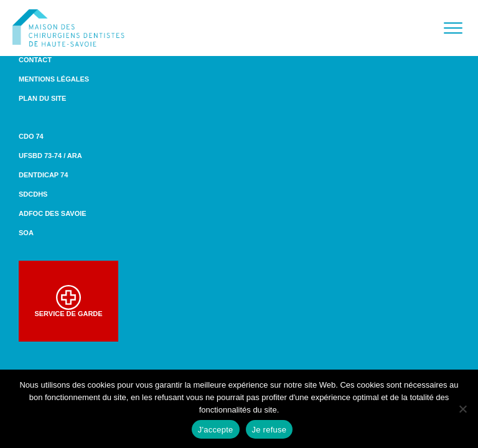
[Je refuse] (462, 409)
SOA (26, 233)
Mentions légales (54, 79)
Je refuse (269, 430)
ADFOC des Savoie (53, 213)
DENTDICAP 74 (43, 175)
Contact (35, 60)
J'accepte (216, 430)
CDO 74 (31, 136)
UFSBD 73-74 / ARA (50, 156)
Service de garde (68, 301)
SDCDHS (33, 194)
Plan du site (42, 98)
